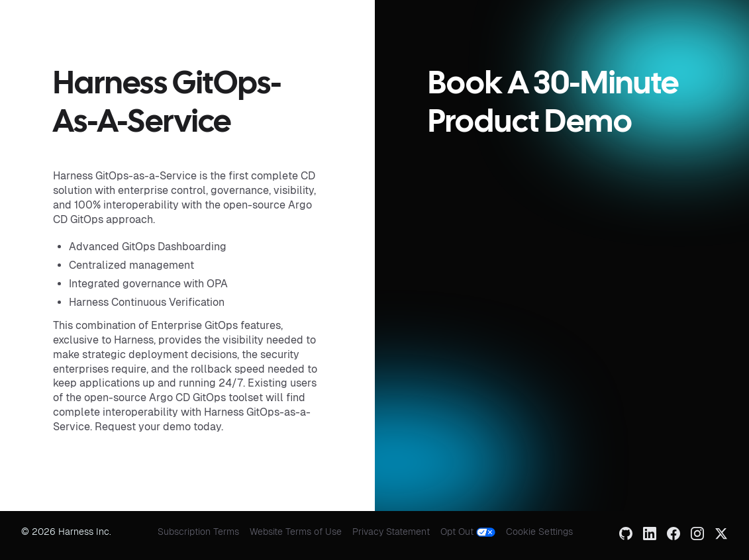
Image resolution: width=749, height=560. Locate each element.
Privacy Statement (391, 532)
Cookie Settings (539, 532)
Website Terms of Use (296, 532)
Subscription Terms (198, 532)
